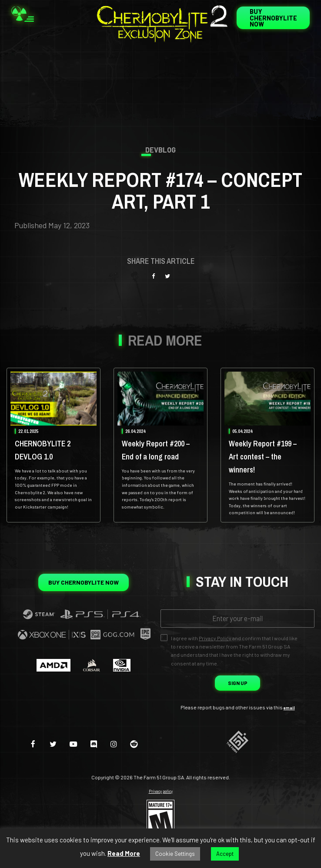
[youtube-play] (72, 778)
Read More (124, 853)
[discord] (95, 778)
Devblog (161, 151)
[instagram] (118, 778)
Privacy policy (160, 826)
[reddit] (141, 778)
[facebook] (26, 778)
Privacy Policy (215, 672)
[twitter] (49, 778)
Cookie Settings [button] (175, 854)
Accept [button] (225, 854)
